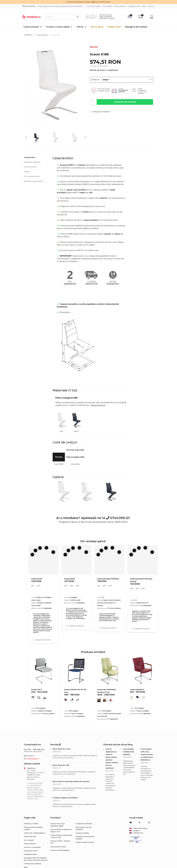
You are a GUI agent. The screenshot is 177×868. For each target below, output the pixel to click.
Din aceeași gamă (32, 176)
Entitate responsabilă (35, 181)
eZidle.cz (135, 831)
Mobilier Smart (114, 27)
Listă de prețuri (31, 167)
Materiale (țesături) (32, 162)
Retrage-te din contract (136, 27)
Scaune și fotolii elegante (60, 850)
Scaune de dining (82, 833)
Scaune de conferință (84, 824)
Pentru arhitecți (120, 6)
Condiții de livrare (134, 6)
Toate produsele (31, 27)
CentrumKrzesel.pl (138, 828)
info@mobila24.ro (32, 758)
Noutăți (56, 745)
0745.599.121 (31, 6)
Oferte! (80, 27)
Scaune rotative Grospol (85, 842)
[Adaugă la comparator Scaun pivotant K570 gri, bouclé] (133, 629)
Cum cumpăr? (107, 6)
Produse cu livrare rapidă (58, 27)
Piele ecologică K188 (75, 457)
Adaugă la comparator (100, 112)
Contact (151, 6)
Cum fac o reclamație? (32, 847)
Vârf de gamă (97, 27)
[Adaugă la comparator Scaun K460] (67, 626)
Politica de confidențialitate (34, 833)
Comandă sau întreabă (125, 102)
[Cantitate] (93, 102)
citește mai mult (98, 405)
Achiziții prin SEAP (31, 851)
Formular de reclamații (32, 864)
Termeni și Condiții (94, 6)
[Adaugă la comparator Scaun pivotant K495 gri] (100, 628)
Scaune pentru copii (58, 847)
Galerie (27, 172)
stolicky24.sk (136, 833)
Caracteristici (30, 157)
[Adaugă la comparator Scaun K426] (34, 640)
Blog (144, 6)
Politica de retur (30, 836)
